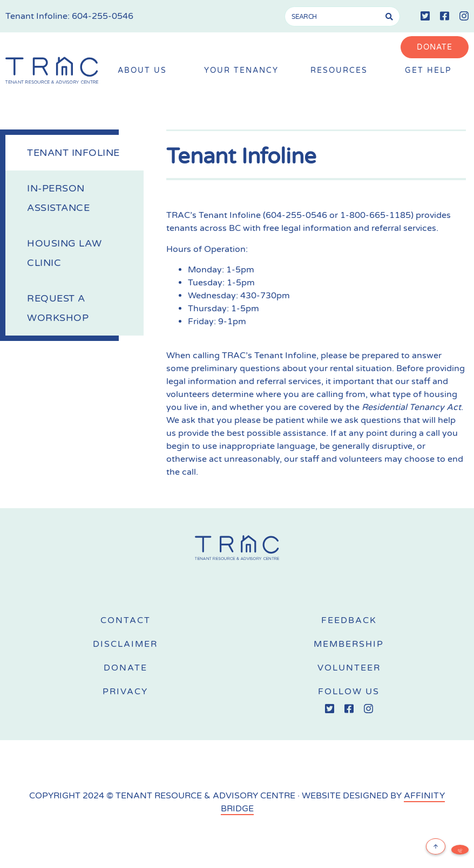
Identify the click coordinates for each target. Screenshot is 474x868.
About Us (145, 71)
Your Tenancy (241, 71)
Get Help (431, 71)
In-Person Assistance (58, 198)
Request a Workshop (58, 308)
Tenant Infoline (73, 153)
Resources (342, 71)
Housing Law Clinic (65, 253)
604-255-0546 (103, 16)
